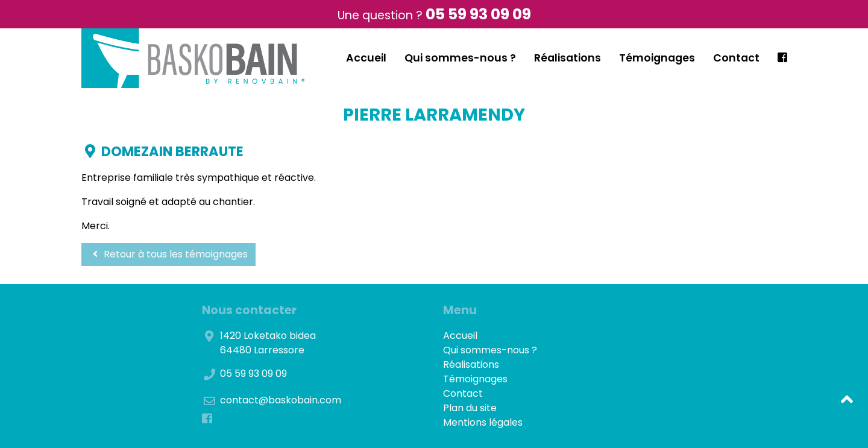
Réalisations (568, 58)
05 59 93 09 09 (478, 14)
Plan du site (470, 408)
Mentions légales (483, 422)
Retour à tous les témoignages (168, 254)
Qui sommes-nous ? (460, 58)
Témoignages (657, 58)
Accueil (366, 58)
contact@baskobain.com (281, 400)
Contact (736, 58)
